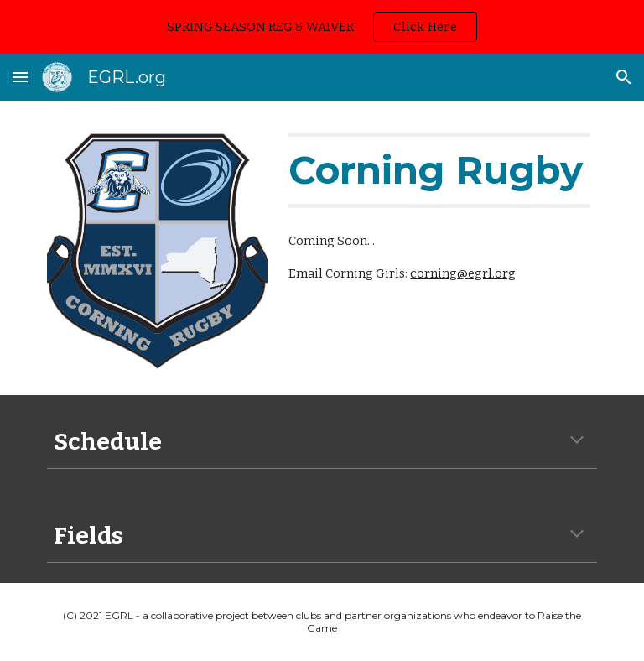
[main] (439, 170)
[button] (20, 77)
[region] (322, 27)
